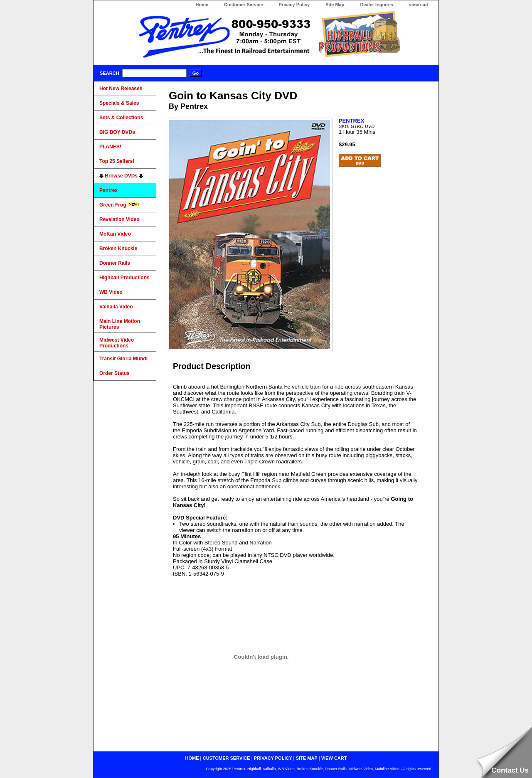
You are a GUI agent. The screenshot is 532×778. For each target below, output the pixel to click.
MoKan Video (115, 234)
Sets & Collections (121, 118)
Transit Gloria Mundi (123, 359)
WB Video (111, 292)
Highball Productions (124, 278)
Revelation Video (119, 219)
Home (202, 5)
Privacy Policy (294, 5)
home (192, 758)
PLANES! (110, 147)
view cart (419, 5)
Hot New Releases (121, 89)
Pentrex (108, 190)
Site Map (335, 5)
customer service (227, 758)
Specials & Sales (119, 103)
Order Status (115, 373)
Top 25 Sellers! (117, 161)
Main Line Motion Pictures (120, 324)
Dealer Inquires (376, 5)
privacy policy (273, 758)
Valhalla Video (116, 307)
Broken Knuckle (118, 249)
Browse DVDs (121, 176)
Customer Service (244, 5)
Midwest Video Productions (117, 343)
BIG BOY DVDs (117, 132)
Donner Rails (115, 263)
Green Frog (119, 205)
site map (307, 758)
